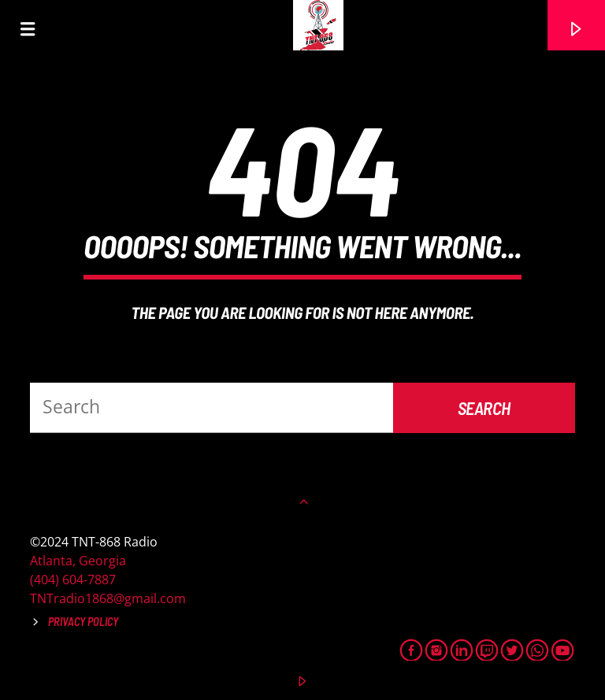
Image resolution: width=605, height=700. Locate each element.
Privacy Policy (83, 622)
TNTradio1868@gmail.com (108, 598)
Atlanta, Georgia (78, 561)
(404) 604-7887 (73, 580)
